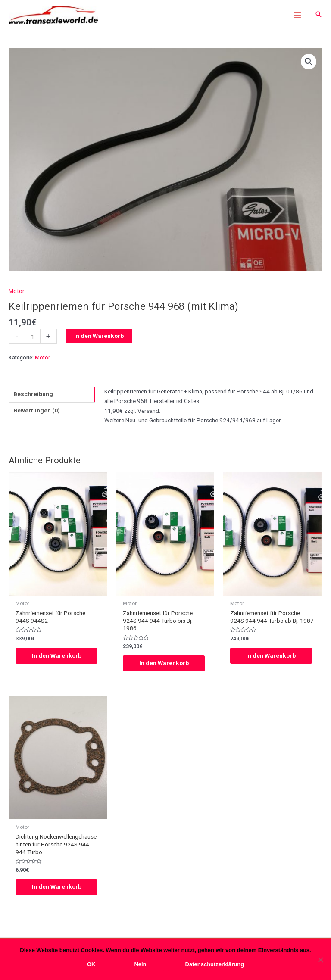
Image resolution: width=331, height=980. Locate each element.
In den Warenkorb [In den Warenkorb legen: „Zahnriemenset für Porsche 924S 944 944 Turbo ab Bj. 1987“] (272, 656)
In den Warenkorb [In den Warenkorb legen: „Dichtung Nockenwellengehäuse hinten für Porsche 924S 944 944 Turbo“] (58, 887)
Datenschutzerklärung (215, 964)
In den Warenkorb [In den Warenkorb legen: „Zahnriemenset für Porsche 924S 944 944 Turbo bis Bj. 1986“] (165, 664)
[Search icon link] (319, 15)
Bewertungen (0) (37, 411)
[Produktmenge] (33, 337)
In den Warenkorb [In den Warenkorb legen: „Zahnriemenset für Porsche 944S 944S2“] (58, 656)
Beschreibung (33, 395)
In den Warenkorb (99, 337)
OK (91, 964)
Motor (17, 291)
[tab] (52, 395)
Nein (140, 964)
